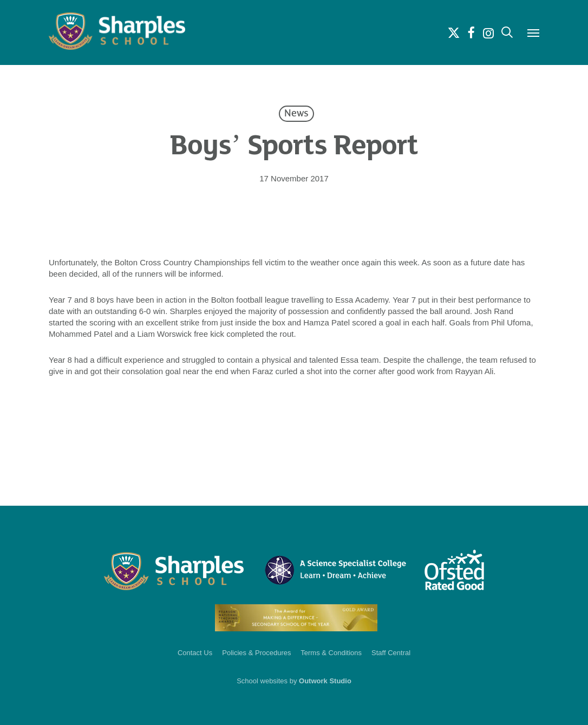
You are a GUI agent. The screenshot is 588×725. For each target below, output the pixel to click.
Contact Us (195, 653)
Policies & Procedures (256, 653)
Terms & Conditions (331, 653)
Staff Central (391, 653)
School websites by (294, 681)
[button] (533, 32)
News (296, 114)
